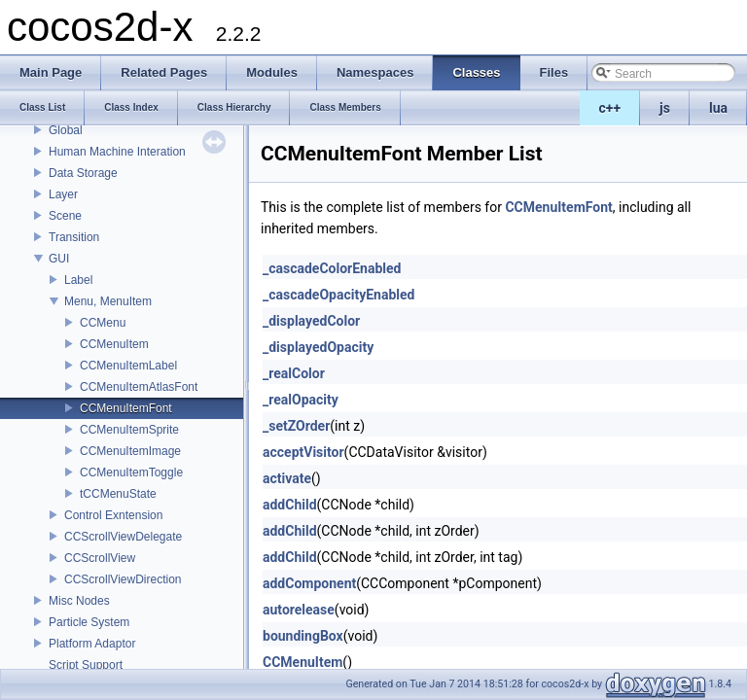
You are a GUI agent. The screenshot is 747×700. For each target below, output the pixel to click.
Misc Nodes (79, 601)
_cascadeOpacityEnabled (338, 295)
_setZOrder (296, 426)
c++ (610, 108)
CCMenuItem (114, 344)
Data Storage (83, 173)
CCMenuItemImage (130, 451)
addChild (290, 505)
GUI (59, 259)
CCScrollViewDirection (123, 579)
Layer (63, 194)
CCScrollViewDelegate (123, 537)
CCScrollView (100, 558)
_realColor (294, 373)
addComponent (309, 583)
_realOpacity (301, 400)
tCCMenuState (118, 494)
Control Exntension (113, 515)
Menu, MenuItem (108, 301)
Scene (65, 216)
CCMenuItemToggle (131, 472)
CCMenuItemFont (126, 408)
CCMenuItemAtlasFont (139, 387)
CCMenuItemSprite (129, 430)
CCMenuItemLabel (128, 366)
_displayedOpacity (318, 347)
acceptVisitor (303, 452)
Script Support (86, 665)
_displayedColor (311, 321)
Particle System (89, 622)
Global (66, 130)
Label (78, 280)
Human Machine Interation (117, 152)
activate (287, 478)
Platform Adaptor (92, 644)
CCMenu (103, 323)
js (665, 108)
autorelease (299, 610)
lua (718, 108)
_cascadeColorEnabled (332, 268)
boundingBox (303, 636)
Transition (74, 237)
